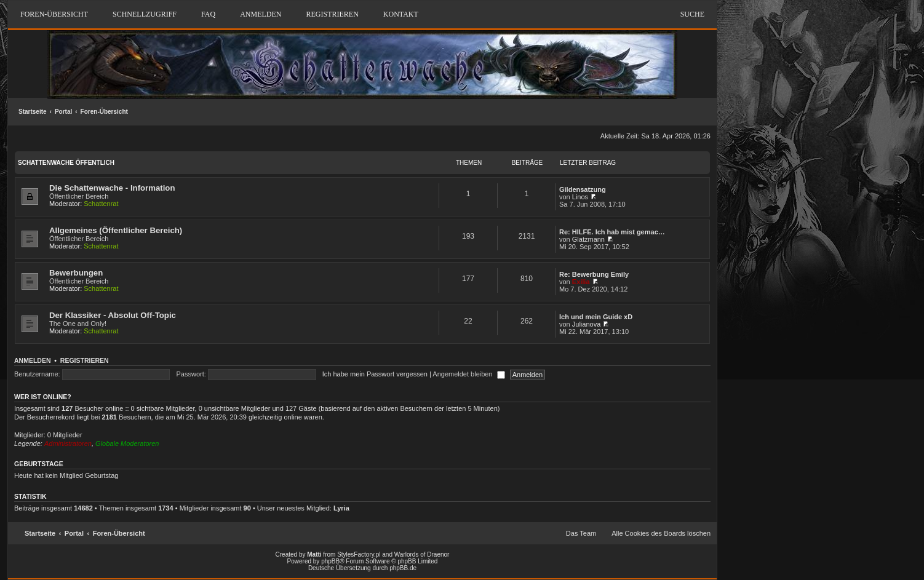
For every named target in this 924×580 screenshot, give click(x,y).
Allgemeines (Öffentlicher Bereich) (116, 230)
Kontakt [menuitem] (401, 14)
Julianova (586, 324)
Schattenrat (101, 204)
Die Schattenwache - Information (112, 188)
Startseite (33, 112)
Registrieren (85, 360)
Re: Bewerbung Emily (594, 274)
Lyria (341, 508)
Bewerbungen (76, 273)
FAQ (208, 14)
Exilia (581, 282)
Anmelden (33, 360)
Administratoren (68, 443)
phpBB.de (403, 568)
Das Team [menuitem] (581, 533)
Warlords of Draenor (422, 554)
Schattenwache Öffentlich (66, 163)
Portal (63, 112)
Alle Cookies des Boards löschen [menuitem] (661, 533)
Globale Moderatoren (127, 443)
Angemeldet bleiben (468, 374)
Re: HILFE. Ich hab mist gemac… (612, 232)
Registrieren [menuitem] (332, 14)
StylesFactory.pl (359, 554)
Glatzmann (588, 239)
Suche (692, 14)
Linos (580, 197)
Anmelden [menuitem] (261, 14)
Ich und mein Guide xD (596, 317)
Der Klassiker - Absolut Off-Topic (113, 315)
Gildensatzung (583, 189)
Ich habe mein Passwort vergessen (375, 374)
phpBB (330, 561)
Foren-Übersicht (104, 112)
